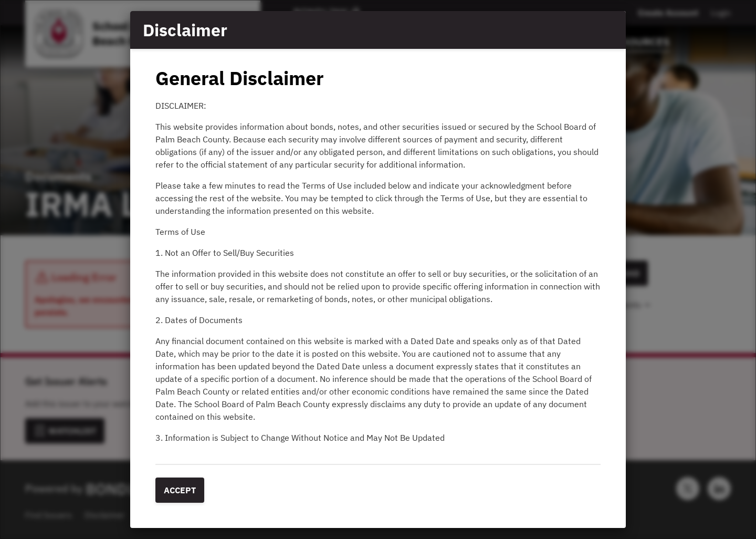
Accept (180, 490)
